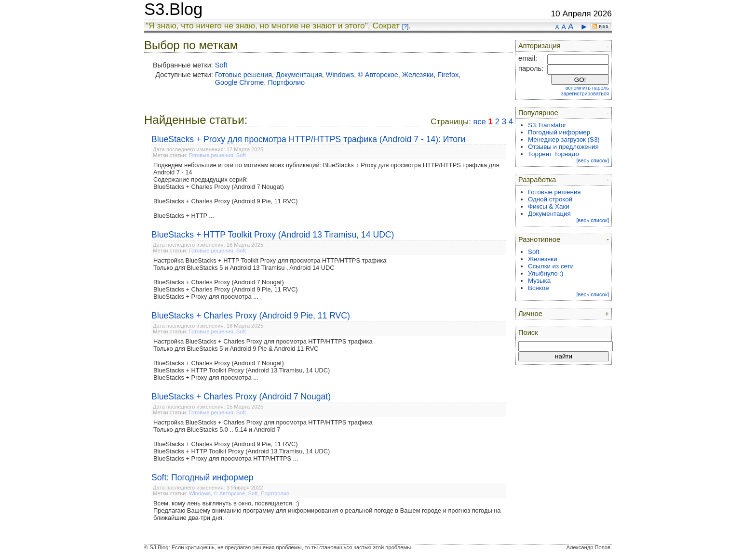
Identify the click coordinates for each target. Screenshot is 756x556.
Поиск (528, 332)
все (479, 122)
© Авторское (378, 75)
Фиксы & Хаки (549, 206)
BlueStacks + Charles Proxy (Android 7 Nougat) (241, 397)
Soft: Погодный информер (202, 477)
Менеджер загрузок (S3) (564, 139)
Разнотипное (539, 239)
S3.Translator (547, 125)
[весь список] (593, 160)
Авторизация (540, 46)
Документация (299, 75)
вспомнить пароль (587, 88)
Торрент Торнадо (553, 154)
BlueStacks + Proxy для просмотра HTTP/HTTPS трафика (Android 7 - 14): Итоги (308, 139)
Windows (340, 75)
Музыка (539, 281)
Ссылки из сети (551, 266)
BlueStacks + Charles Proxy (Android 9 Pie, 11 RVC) (251, 316)
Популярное (538, 113)
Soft (221, 65)
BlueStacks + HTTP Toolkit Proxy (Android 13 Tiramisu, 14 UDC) (273, 235)
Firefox (448, 75)
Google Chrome (240, 82)
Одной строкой (550, 199)
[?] (405, 26)
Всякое (539, 288)
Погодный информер (559, 132)
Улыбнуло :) (546, 273)
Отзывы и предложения (563, 147)
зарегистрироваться (585, 93)
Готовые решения (243, 75)
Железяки (418, 75)
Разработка (537, 180)
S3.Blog (173, 9)
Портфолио (286, 82)
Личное (530, 314)
